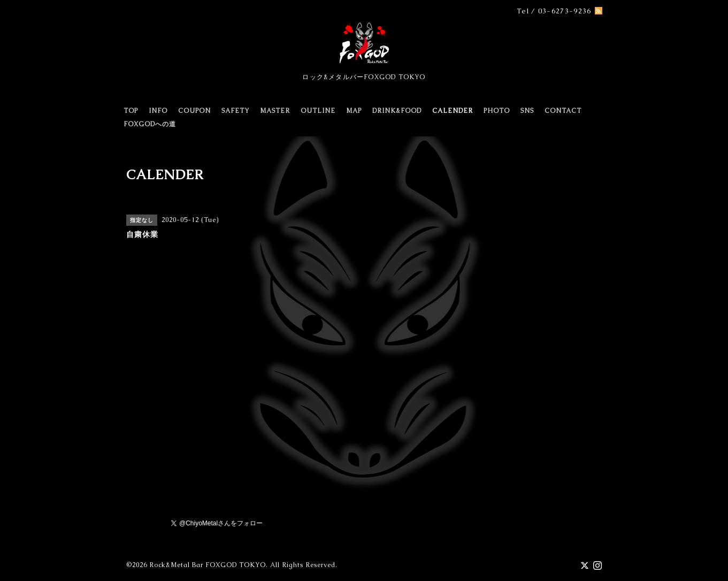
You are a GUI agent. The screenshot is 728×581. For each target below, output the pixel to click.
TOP (131, 111)
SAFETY (235, 111)
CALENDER (453, 111)
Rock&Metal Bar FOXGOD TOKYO (208, 565)
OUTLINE (318, 111)
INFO (158, 111)
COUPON (194, 111)
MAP (354, 111)
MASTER (275, 111)
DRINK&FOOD (397, 111)
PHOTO (497, 111)
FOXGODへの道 (150, 124)
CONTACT (563, 111)
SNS (527, 111)
